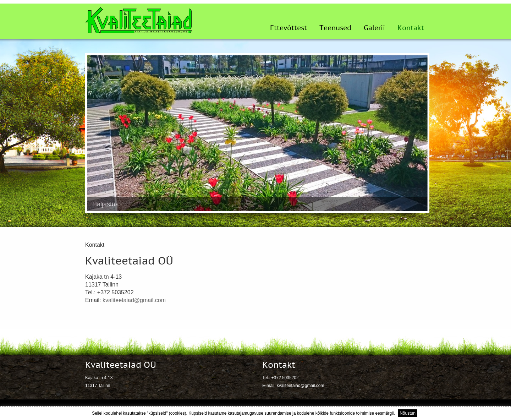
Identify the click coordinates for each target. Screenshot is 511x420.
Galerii (374, 28)
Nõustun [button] (408, 413)
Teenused (335, 28)
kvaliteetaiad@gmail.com (134, 300)
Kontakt (411, 28)
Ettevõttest (289, 28)
